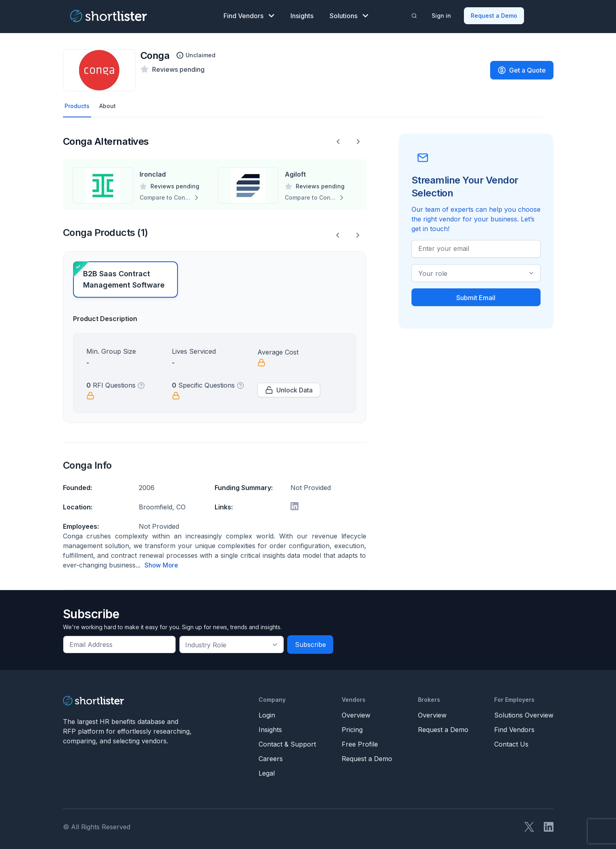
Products (78, 104)
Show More (162, 563)
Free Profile (360, 742)
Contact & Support (287, 742)
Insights (302, 15)
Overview (356, 713)
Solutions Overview (524, 713)
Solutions (349, 15)
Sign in (442, 14)
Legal (267, 771)
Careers (271, 757)
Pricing (352, 728)
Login (267, 713)
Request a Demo (495, 14)
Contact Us (511, 742)
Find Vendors (249, 15)
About (111, 104)
